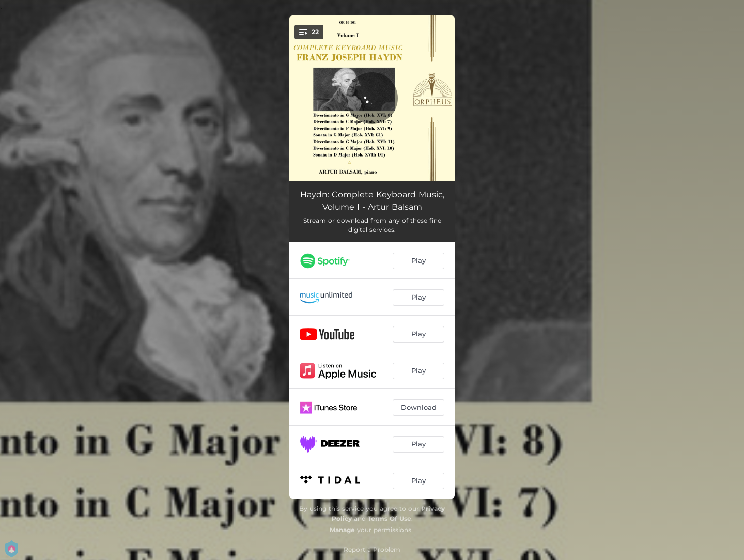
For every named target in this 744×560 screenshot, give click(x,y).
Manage (342, 530)
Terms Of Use (390, 518)
